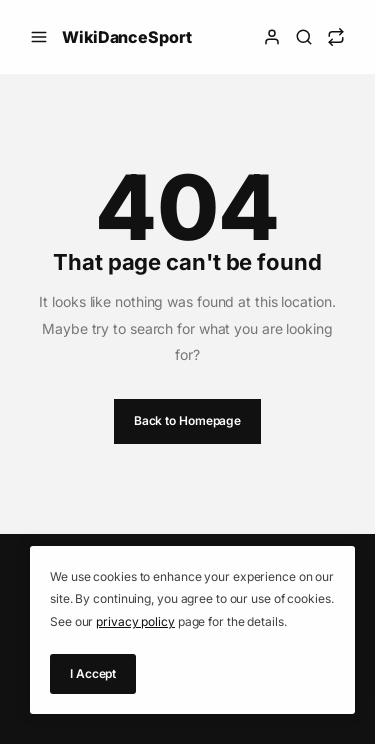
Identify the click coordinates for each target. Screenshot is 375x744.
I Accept (93, 673)
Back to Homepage (187, 420)
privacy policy (135, 621)
